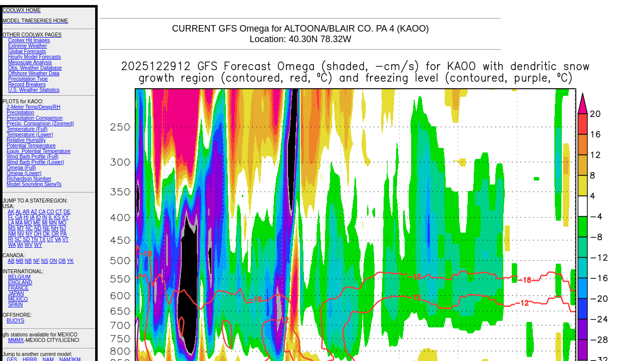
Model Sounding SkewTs (34, 184)
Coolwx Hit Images (29, 40)
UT (50, 239)
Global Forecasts (27, 51)
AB (11, 261)
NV (21, 234)
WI (20, 245)
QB (62, 261)
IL (51, 217)
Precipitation (20, 113)
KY (65, 217)
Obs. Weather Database (35, 68)
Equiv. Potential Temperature (38, 151)
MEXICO (18, 299)
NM (12, 234)
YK (70, 261)
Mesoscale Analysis (30, 62)
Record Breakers (27, 84)
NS (45, 261)
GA (19, 217)
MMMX (16, 340)
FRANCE (18, 288)
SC (18, 239)
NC (29, 228)
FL (11, 217)
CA (42, 212)
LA (11, 223)
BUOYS (15, 321)
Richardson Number (29, 179)
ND (38, 228)
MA (19, 223)
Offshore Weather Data (34, 73)
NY (29, 234)
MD (28, 223)
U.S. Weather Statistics (34, 90)
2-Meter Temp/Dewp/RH (33, 107)
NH (55, 228)
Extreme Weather (28, 46)
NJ (63, 228)
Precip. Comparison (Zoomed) (40, 124)
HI (26, 217)
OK (46, 234)
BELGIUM (19, 277)
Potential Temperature (31, 146)
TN (34, 239)
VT (65, 239)
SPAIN (15, 305)
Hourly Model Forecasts (35, 57)
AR (26, 212)
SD (27, 239)
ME (37, 223)
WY (38, 245)
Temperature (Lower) (30, 135)
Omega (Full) (21, 168)
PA (63, 234)
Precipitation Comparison (35, 118)
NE (46, 228)
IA (32, 217)
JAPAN (16, 294)
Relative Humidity (26, 140)
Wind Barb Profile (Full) (32, 157)
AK (11, 212)
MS (12, 228)
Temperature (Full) (27, 129)
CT (59, 212)
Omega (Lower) (24, 173)
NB (28, 261)
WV (29, 245)
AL (19, 212)
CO (50, 212)
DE (67, 212)
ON (53, 261)
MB (20, 261)
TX (42, 239)
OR (55, 234)
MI (45, 223)
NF (36, 261)
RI (11, 239)
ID (38, 217)
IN (45, 217)
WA (12, 245)
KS (57, 217)
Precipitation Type (28, 79)
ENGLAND (20, 283)
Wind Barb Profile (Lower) (35, 162)
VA (58, 239)
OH (38, 234)
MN (53, 223)
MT (21, 228)
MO (62, 223)
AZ (34, 212)
